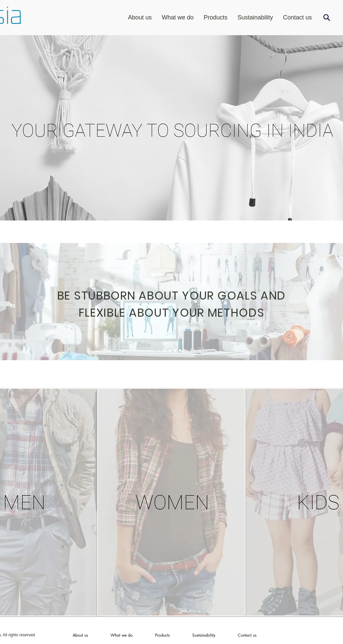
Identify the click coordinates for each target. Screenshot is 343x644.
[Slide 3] (175, 351)
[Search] (327, 17)
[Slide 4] (180, 351)
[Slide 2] (170, 351)
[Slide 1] (164, 351)
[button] (216, 17)
